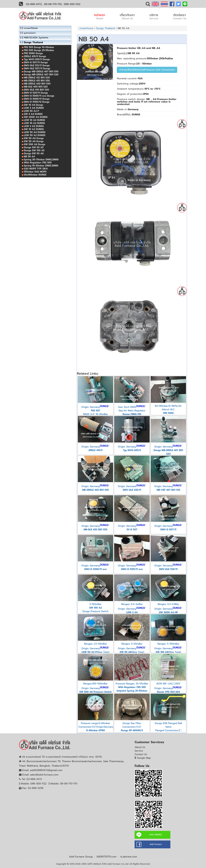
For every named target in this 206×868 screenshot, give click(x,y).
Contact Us (141, 754)
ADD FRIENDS (156, 835)
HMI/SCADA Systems (36, 38)
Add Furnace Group (81, 857)
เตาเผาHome (86, 28)
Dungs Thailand (105, 28)
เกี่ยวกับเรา (127, 16)
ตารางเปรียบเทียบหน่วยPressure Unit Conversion (147, 70)
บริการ (154, 16)
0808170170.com (106, 857)
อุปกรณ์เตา (30, 33)
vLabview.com (129, 857)
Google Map (144, 758)
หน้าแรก (100, 16)
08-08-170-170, (53, 4)
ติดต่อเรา (180, 16)
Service (139, 751)
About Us (140, 747)
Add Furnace (156, 844)
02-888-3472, (34, 4)
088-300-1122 (72, 4)
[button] (148, 5)
